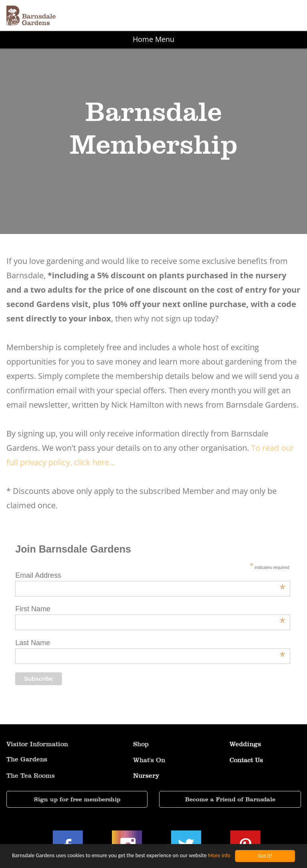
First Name (150, 609)
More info (219, 856)
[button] (153, 16)
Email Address (150, 576)
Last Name (150, 643)
